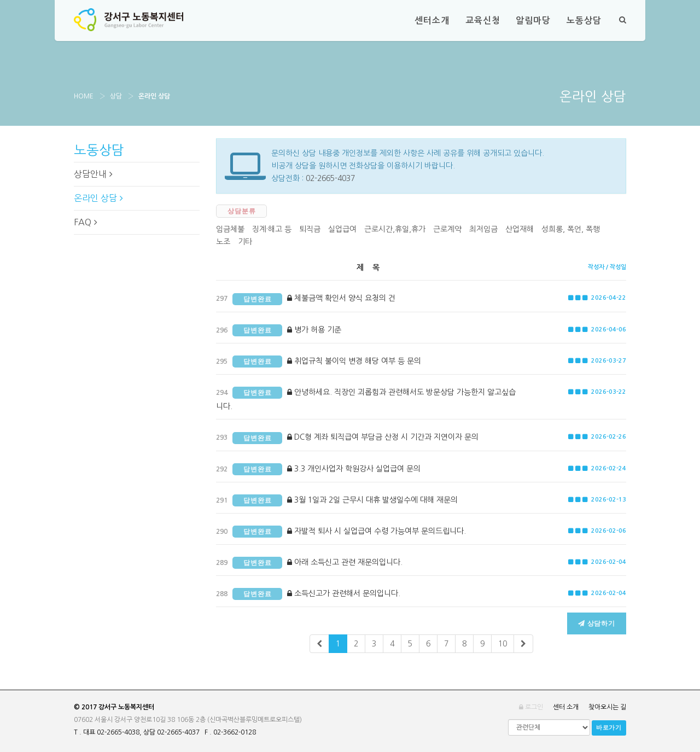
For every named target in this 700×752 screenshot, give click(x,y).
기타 (245, 242)
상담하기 (597, 623)
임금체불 (230, 229)
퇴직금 (310, 229)
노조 (223, 242)
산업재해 (520, 229)
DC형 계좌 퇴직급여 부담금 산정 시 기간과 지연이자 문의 (347, 438)
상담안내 (93, 174)
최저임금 (483, 229)
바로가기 (609, 728)
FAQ (86, 222)
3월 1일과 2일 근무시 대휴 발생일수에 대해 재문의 (337, 500)
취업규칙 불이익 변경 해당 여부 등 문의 (319, 362)
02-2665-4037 (330, 178)
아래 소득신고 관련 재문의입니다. (309, 563)
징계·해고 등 (272, 229)
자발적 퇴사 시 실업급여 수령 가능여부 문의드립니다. (341, 532)
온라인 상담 (98, 198)
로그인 (531, 707)
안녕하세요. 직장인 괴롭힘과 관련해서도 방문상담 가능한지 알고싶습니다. (366, 398)
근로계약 (447, 229)
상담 (116, 96)
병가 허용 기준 (279, 330)
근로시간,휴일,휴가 (395, 229)
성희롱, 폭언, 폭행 (571, 229)
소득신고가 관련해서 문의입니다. (308, 594)
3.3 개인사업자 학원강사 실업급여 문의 (318, 469)
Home (84, 96)
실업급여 (342, 229)
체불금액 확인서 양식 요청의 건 (306, 299)
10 (503, 644)
